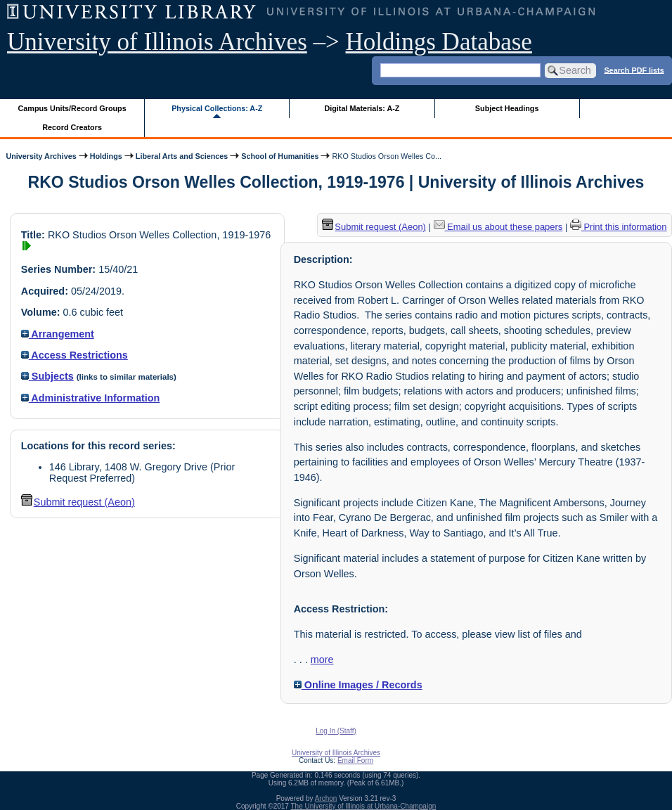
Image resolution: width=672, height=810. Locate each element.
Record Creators (72, 127)
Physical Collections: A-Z (217, 108)
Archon (326, 798)
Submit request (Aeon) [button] (78, 502)
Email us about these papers (498, 227)
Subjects (47, 376)
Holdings (106, 156)
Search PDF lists (634, 70)
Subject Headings (507, 108)
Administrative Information (91, 398)
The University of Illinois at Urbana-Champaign (364, 806)
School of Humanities (280, 156)
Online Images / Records (358, 685)
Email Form (355, 760)
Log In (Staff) (336, 731)
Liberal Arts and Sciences (182, 156)
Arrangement (58, 334)
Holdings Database (439, 42)
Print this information (619, 227)
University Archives (41, 156)
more (322, 660)
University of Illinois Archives (157, 42)
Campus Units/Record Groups (72, 108)
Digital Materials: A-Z (362, 108)
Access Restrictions (75, 355)
